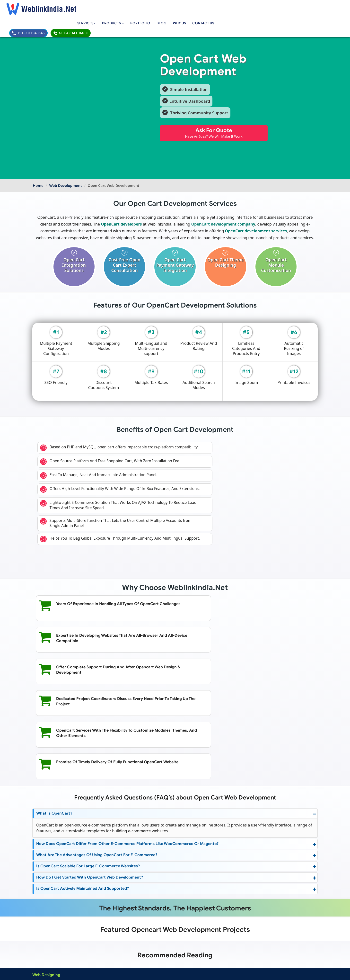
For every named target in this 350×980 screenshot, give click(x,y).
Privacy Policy (241, 973)
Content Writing (92, 887)
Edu (138, 887)
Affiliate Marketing (94, 881)
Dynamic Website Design (51, 881)
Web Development (66, 162)
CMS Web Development (50, 915)
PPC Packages (138, 932)
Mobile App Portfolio (96, 949)
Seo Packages (138, 926)
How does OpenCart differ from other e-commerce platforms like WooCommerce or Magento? (126, 738)
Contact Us (213, 7)
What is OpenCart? (54, 707)
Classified (142, 893)
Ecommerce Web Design (51, 893)
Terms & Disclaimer (210, 973)
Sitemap (133, 954)
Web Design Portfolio (97, 943)
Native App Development (99, 932)
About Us (42, 949)
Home (38, 162)
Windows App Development (101, 921)
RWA (138, 904)
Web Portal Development (51, 932)
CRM (138, 881)
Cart (138, 876)
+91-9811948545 (265, 6)
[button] (121, 7)
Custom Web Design (48, 876)
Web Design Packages (144, 921)
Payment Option (139, 943)
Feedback (42, 954)
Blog (170, 7)
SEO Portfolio (91, 954)
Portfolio (149, 7)
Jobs (138, 898)
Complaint (42, 960)
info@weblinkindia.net (213, 916)
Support (133, 949)
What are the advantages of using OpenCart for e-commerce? (96, 749)
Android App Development (100, 909)
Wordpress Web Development (55, 909)
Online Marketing (93, 893)
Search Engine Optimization (101, 876)
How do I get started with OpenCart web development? (89, 771)
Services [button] (93, 7)
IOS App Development (97, 915)
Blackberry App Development (102, 926)
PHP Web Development (50, 926)
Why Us (188, 7)
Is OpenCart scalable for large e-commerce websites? (88, 760)
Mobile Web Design (47, 887)
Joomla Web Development (52, 921)
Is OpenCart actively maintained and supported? (82, 783)
